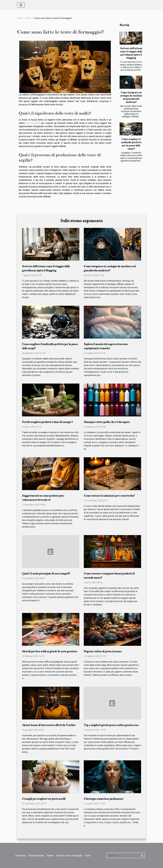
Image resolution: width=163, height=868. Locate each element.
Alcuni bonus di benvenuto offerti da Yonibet (49, 725)
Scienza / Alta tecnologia (69, 856)
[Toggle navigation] (21, 5)
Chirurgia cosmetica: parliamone (103, 799)
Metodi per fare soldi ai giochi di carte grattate (50, 651)
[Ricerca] (126, 855)
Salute (50, 856)
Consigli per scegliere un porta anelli (44, 799)
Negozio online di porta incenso (103, 651)
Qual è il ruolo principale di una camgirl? (46, 574)
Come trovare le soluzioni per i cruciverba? (109, 496)
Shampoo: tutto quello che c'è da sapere (107, 422)
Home (20, 18)
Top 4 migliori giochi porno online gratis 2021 (111, 725)
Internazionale (36, 856)
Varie (29, 18)
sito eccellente (33, 123)
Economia (21, 856)
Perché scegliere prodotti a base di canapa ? (47, 422)
